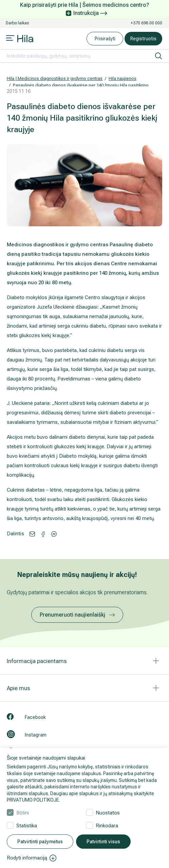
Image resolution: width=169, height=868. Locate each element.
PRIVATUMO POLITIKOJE (33, 800)
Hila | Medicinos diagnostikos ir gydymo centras (55, 78)
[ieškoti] (158, 56)
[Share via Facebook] (54, 533)
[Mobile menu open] (10, 39)
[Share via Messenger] (43, 534)
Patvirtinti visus (103, 842)
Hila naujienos (123, 78)
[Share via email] (32, 533)
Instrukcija (90, 13)
